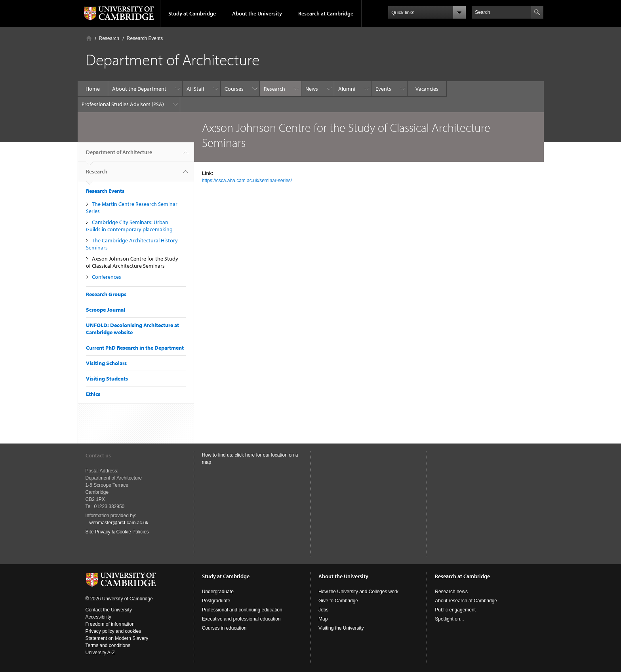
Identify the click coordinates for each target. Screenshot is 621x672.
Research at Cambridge (326, 13)
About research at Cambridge (466, 601)
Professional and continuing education (242, 610)
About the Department (139, 89)
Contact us (98, 455)
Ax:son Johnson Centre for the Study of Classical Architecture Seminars (132, 262)
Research (109, 38)
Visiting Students (107, 379)
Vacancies (427, 89)
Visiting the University (341, 628)
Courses (234, 89)
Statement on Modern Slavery (117, 638)
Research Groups (106, 294)
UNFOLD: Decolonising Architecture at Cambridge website (132, 329)
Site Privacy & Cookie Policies (117, 532)
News (312, 89)
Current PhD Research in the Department (135, 348)
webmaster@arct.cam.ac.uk (119, 523)
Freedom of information (110, 624)
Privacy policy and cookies (113, 631)
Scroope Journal (106, 310)
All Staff (195, 89)
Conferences (107, 277)
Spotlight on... (449, 619)
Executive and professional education (241, 619)
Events (383, 89)
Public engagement (455, 610)
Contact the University (109, 610)
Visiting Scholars (106, 363)
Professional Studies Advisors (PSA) (123, 104)
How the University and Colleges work (358, 592)
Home (89, 38)
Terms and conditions (108, 645)
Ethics (93, 394)
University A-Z (100, 653)
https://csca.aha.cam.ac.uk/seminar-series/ (247, 181)
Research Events (145, 38)
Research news (451, 592)
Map (323, 619)
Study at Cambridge (192, 13)
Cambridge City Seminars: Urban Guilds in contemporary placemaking (129, 226)
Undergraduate (218, 592)
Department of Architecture (119, 155)
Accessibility (98, 617)
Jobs (323, 610)
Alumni (347, 89)
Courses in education (224, 628)
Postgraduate (216, 601)
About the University (257, 13)
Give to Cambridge (338, 601)
